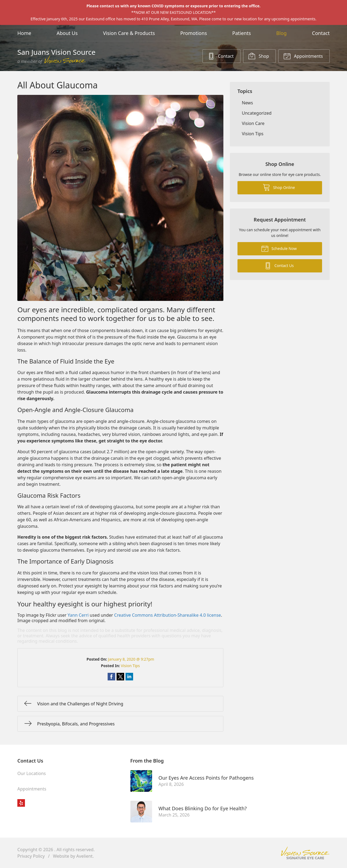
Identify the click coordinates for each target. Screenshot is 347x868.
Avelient (84, 856)
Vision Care (253, 123)
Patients (242, 33)
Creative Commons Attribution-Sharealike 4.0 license (168, 615)
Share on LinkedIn (129, 677)
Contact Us (279, 265)
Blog (281, 33)
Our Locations (32, 773)
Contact (321, 33)
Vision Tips (130, 666)
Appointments (303, 56)
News (247, 103)
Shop (258, 56)
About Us (67, 33)
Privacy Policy (31, 856)
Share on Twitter (120, 677)
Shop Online (279, 187)
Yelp (21, 803)
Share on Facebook (111, 677)
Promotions (194, 33)
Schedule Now (279, 248)
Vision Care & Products (129, 33)
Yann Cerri (78, 615)
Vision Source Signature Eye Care (305, 853)
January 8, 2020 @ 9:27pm (131, 659)
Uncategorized (257, 113)
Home (24, 33)
